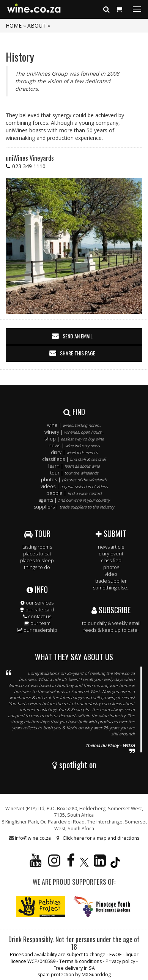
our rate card (37, 610)
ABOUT (37, 26)
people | (74, 493)
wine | (74, 425)
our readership (37, 630)
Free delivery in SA (74, 968)
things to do (37, 567)
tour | (74, 473)
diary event (111, 554)
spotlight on (74, 764)
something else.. (111, 588)
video (111, 574)
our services (37, 603)
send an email (78, 336)
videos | (74, 486)
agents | (74, 500)
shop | (74, 439)
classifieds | (74, 459)
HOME (14, 26)
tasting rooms (37, 547)
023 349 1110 (29, 166)
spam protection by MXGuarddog (74, 975)
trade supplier (111, 581)
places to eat (37, 554)
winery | (74, 432)
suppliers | (74, 507)
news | (74, 446)
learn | (74, 466)
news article (111, 547)
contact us (37, 616)
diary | (74, 452)
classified (111, 561)
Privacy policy (120, 961)
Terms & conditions (80, 961)
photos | (74, 480)
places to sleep (37, 561)
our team (37, 623)
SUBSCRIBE (111, 610)
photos (111, 567)
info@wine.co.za (33, 838)
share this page (78, 353)
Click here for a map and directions (101, 838)
